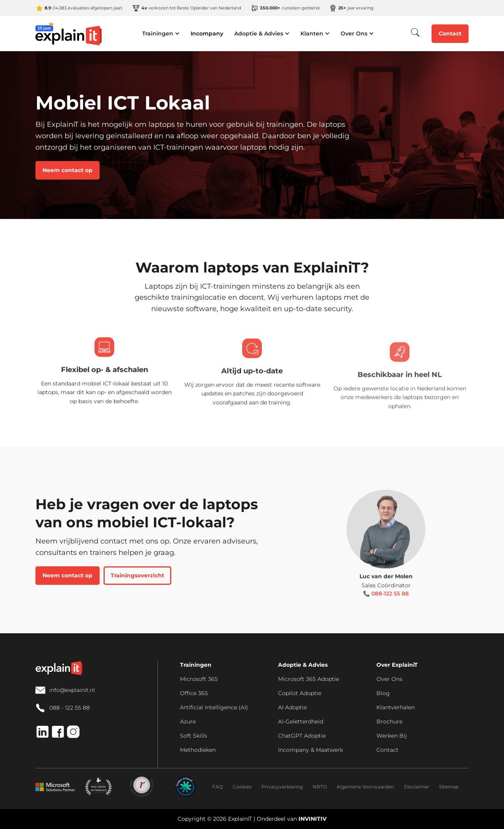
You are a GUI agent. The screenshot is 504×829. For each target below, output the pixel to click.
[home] (69, 33)
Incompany (207, 33)
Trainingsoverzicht (137, 575)
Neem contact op (68, 170)
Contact (450, 33)
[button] (161, 33)
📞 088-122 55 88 (386, 603)
